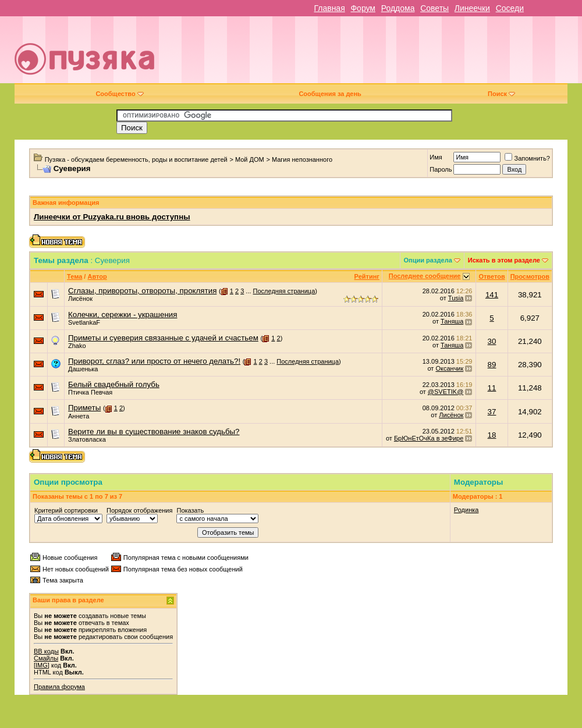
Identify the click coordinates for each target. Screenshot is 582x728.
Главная (329, 8)
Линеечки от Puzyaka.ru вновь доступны (112, 217)
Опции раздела (428, 260)
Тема (74, 276)
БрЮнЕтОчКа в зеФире (429, 438)
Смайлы (46, 658)
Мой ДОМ (250, 159)
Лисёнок (80, 299)
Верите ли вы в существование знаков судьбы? (154, 432)
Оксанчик (449, 368)
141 (492, 295)
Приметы (84, 408)
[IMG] (42, 665)
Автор (97, 276)
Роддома (398, 8)
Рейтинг (367, 276)
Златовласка (87, 439)
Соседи (510, 8)
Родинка (466, 510)
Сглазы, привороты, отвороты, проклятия (142, 291)
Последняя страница (284, 291)
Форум (363, 8)
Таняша (452, 321)
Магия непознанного (302, 159)
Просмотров (530, 276)
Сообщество (119, 94)
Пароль (441, 169)
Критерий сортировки (66, 510)
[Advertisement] (404, 54)
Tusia (456, 298)
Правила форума (59, 687)
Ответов (491, 276)
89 (492, 365)
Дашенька (83, 369)
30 (492, 341)
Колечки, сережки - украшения (123, 315)
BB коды (46, 651)
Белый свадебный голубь (114, 384)
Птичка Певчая (90, 392)
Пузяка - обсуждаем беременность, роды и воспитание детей (136, 159)
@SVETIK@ (446, 392)
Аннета (79, 416)
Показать (190, 510)
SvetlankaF (84, 322)
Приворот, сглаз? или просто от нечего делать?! (154, 361)
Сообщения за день (330, 94)
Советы (434, 8)
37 (492, 412)
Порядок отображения (139, 510)
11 (492, 388)
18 (492, 435)
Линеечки (472, 8)
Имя (436, 157)
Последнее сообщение (425, 276)
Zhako (77, 346)
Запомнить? (527, 158)
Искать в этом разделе (504, 260)
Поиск (501, 94)
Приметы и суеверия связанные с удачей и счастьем (163, 338)
